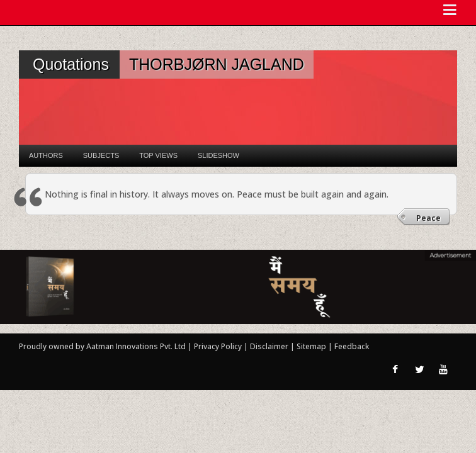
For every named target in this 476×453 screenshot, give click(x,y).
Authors (46, 155)
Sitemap (312, 346)
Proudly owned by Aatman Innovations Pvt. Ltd (102, 346)
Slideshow (218, 155)
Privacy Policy (219, 346)
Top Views (158, 155)
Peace (428, 218)
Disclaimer (269, 346)
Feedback (352, 346)
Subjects (101, 155)
